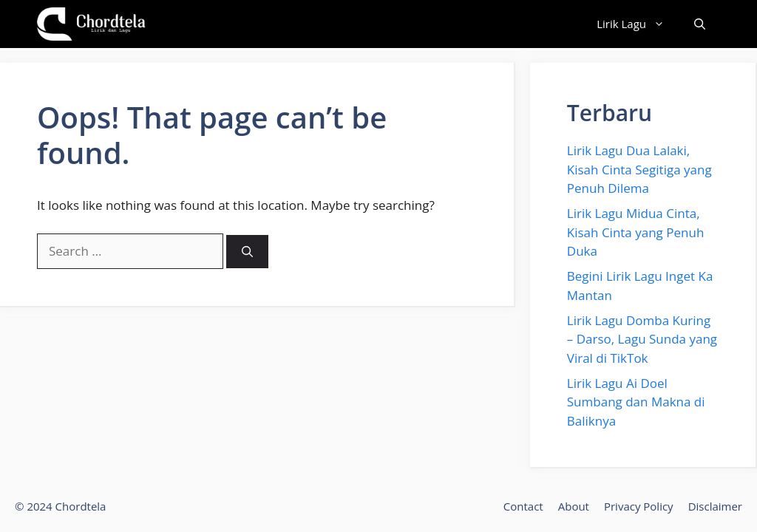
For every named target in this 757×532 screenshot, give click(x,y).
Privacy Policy (639, 506)
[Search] (247, 252)
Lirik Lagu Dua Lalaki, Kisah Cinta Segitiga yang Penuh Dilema (639, 169)
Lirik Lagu (638, 24)
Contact (523, 506)
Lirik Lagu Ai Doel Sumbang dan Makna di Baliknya (636, 402)
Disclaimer (715, 506)
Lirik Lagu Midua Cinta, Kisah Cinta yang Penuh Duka (636, 232)
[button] (700, 24)
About (574, 506)
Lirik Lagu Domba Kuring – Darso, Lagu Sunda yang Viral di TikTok (642, 339)
